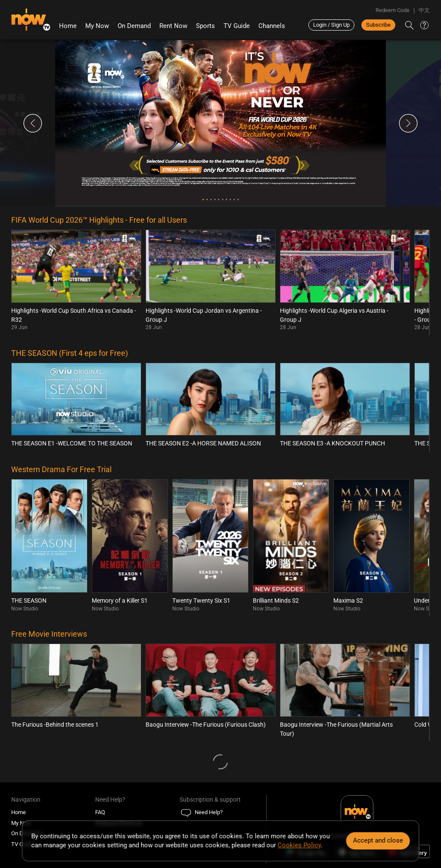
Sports (205, 26)
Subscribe (378, 25)
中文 (424, 10)
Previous (33, 123)
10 (238, 200)
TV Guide (237, 26)
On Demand (134, 26)
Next (408, 123)
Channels (272, 26)
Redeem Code (393, 10)
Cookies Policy (299, 845)
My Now (97, 26)
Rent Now (173, 26)
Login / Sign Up (331, 25)
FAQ (100, 812)
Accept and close (378, 840)
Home (68, 26)
